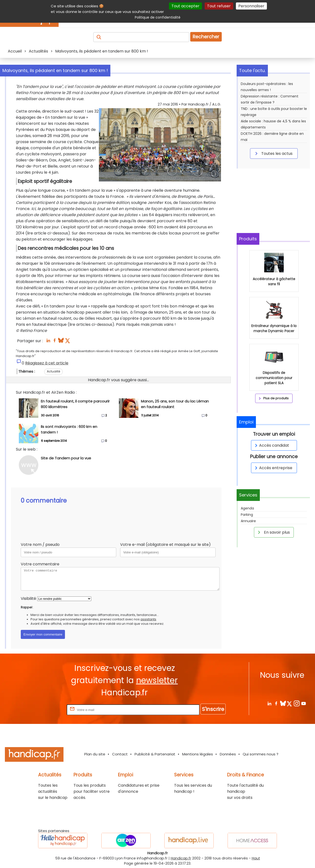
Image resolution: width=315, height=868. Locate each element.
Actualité (53, 371)
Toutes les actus (273, 153)
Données (228, 754)
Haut (256, 858)
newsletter (157, 680)
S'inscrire (213, 709)
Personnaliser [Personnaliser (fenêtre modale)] (251, 6)
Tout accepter (185, 6)
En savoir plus (273, 532)
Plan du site (95, 754)
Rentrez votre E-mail (46, 710)
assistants (148, 619)
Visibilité (28, 598)
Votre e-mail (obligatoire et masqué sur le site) (165, 545)
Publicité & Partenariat (155, 754)
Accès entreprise (273, 468)
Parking (247, 515)
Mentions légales (198, 754)
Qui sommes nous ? (261, 754)
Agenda (247, 508)
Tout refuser (219, 6)
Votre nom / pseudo (40, 545)
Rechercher (206, 37)
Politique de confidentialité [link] (158, 17)
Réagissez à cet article (47, 363)
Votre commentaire (40, 564)
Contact (120, 754)
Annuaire (248, 521)
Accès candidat (271, 445)
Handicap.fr (181, 858)
